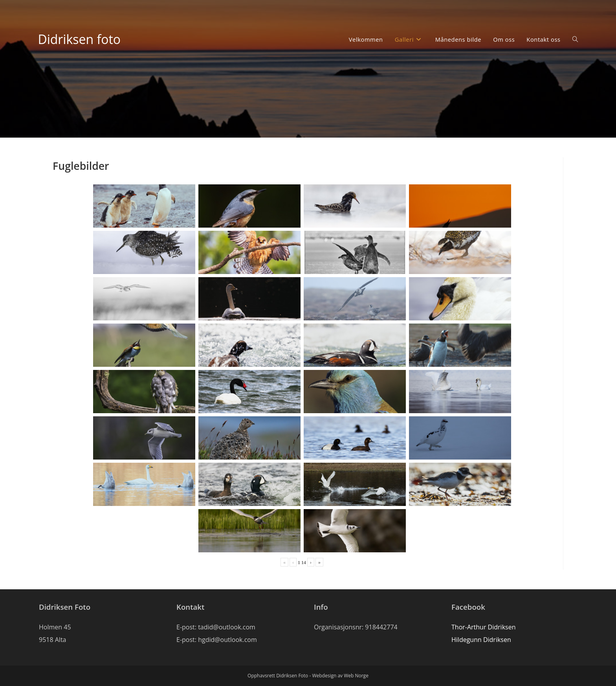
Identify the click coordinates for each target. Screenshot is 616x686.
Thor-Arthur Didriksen (483, 627)
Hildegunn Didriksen (481, 640)
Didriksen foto (79, 39)
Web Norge (356, 676)
